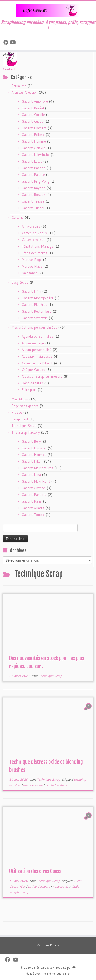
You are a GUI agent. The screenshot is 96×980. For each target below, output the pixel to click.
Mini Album (20, 399)
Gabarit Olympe (34, 488)
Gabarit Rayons (33, 188)
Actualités (19, 86)
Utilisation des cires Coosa (35, 871)
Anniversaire (31, 226)
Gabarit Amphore (35, 101)
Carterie (17, 217)
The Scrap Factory (26, 432)
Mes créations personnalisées (34, 327)
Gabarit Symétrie (35, 318)
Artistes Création (24, 92)
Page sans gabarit (25, 406)
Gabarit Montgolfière (38, 298)
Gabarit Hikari (32, 461)
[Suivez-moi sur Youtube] (14, 42)
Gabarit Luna (31, 475)
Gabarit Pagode (33, 168)
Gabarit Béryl (32, 441)
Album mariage (33, 343)
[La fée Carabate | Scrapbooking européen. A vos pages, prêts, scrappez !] (48, 10)
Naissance (29, 273)
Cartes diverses (33, 240)
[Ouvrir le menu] (88, 41)
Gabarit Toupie (33, 515)
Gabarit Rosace (33, 195)
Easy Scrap (20, 282)
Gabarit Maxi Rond (36, 481)
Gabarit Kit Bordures (37, 468)
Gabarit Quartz (33, 508)
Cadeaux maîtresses (37, 356)
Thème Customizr (58, 974)
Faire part (29, 390)
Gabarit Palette (33, 175)
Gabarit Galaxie (33, 148)
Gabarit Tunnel (33, 208)
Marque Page (32, 260)
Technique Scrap (24, 426)
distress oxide (33, 785)
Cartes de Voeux (34, 233)
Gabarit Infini (31, 291)
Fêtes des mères (34, 253)
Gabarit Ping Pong (35, 181)
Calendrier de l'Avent (37, 363)
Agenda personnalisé (37, 336)
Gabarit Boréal (33, 108)
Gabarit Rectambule (36, 311)
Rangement (20, 419)
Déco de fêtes (32, 383)
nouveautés (61, 886)
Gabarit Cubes (32, 121)
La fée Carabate (56, 785)
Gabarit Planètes (34, 305)
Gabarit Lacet (32, 161)
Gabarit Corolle (33, 115)
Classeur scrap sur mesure (42, 376)
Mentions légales (48, 945)
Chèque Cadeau (33, 370)
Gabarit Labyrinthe (36, 155)
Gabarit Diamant (34, 128)
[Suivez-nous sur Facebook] (7, 42)
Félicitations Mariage (37, 246)
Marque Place (32, 266)
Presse (17, 412)
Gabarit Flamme (34, 141)
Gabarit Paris (32, 501)
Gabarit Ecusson (34, 448)
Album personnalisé (36, 350)
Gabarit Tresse (33, 201)
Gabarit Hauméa (34, 455)
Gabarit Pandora (34, 495)
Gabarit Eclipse (33, 135)
